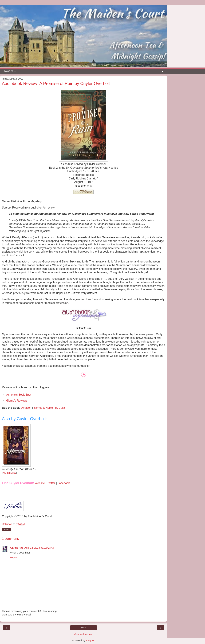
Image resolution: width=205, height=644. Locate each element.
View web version (84, 634)
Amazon (26, 408)
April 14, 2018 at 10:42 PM (39, 548)
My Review (9, 473)
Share (6, 530)
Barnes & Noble (43, 408)
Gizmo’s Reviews (17, 401)
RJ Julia (60, 408)
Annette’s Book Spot (19, 395)
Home (84, 628)
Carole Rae (17, 548)
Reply (13, 557)
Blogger (90, 641)
